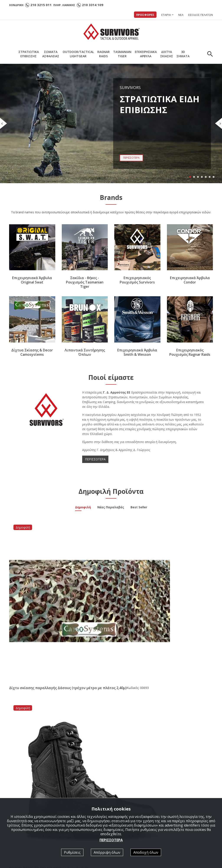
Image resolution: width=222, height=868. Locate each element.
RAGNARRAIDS (104, 54)
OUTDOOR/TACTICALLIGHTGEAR (78, 54)
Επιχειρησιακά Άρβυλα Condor (190, 280)
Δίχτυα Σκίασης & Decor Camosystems (32, 352)
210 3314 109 (93, 5)
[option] (35, 737)
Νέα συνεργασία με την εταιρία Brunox (107, 687)
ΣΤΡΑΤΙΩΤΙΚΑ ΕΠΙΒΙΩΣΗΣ (83, 798)
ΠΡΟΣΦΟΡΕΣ (145, 15)
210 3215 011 (41, 5)
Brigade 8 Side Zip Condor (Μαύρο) (83, 575)
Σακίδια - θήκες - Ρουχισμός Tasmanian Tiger (85, 282)
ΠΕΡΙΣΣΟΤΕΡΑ (95, 459)
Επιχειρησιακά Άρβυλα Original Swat (32, 280)
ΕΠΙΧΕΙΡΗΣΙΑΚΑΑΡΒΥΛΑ (146, 54)
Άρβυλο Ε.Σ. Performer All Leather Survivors (38, 687)
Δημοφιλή (83, 508)
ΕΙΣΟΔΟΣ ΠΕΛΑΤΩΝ (201, 15)
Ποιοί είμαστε (126, 792)
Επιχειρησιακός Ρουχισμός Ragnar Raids (190, 352)
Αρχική (69, 792)
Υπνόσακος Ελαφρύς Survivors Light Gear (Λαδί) (190, 575)
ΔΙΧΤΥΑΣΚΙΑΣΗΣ (167, 54)
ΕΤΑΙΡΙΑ (166, 15)
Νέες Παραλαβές (111, 508)
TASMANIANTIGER (122, 54)
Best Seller (139, 508)
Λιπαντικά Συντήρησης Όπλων (85, 352)
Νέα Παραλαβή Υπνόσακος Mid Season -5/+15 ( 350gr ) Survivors (177, 687)
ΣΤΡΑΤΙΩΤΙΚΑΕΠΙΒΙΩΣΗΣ (29, 54)
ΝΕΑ (181, 15)
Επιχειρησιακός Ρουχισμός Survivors (137, 280)
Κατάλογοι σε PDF (130, 798)
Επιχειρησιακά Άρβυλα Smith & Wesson (137, 352)
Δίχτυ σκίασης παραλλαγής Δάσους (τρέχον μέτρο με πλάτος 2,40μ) (31, 580)
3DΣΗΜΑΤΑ (183, 54)
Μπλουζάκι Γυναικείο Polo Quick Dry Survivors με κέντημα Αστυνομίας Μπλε (137, 580)
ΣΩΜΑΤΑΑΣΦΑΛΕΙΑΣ (51, 54)
